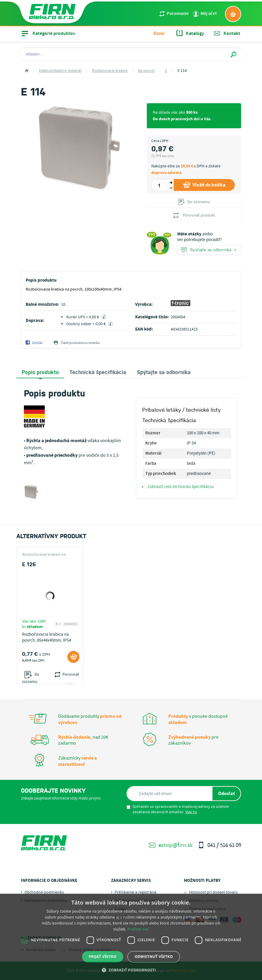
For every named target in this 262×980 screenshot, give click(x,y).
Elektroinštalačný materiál (60, 71)
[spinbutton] (159, 185)
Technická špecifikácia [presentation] (98, 372)
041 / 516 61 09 (219, 845)
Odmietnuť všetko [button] (154, 957)
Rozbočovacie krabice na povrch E (44, 555)
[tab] (40, 372)
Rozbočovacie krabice (110, 71)
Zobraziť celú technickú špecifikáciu (178, 487)
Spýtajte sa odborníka (209, 250)
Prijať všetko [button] (103, 957)
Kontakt (227, 33)
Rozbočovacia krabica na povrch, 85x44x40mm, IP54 (47, 638)
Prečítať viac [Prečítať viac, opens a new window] (138, 929)
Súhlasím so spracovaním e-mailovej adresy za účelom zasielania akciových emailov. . (178, 809)
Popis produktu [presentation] (40, 372)
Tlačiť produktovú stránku (77, 343)
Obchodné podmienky (44, 892)
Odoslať (226, 794)
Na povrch (146, 71)
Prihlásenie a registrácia (135, 892)
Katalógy (190, 33)
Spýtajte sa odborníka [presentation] (164, 372)
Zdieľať (34, 343)
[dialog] (131, 937)
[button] (131, 970)
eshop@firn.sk (171, 845)
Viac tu (191, 812)
